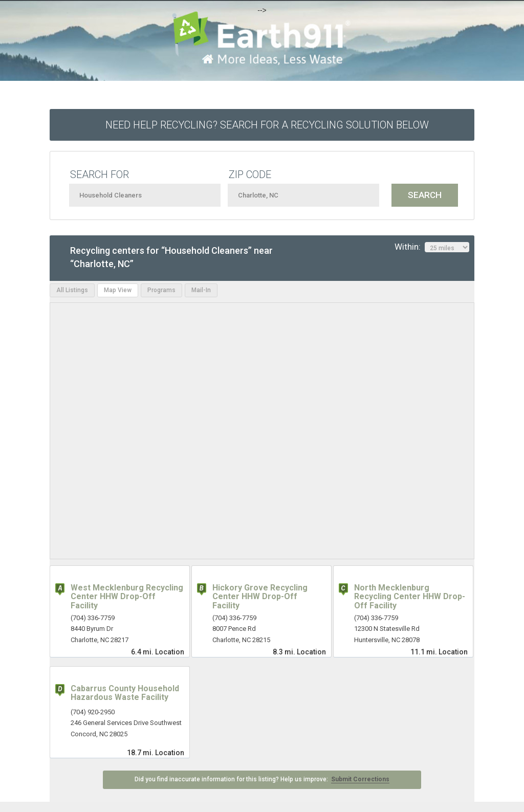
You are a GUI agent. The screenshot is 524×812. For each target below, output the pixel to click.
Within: (432, 247)
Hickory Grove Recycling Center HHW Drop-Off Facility (260, 597)
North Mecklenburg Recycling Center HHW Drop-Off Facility (410, 597)
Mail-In (201, 290)
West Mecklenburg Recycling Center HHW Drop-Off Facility (127, 597)
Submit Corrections (360, 779)
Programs (161, 290)
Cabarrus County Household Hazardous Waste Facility (125, 693)
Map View (118, 290)
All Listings (72, 290)
